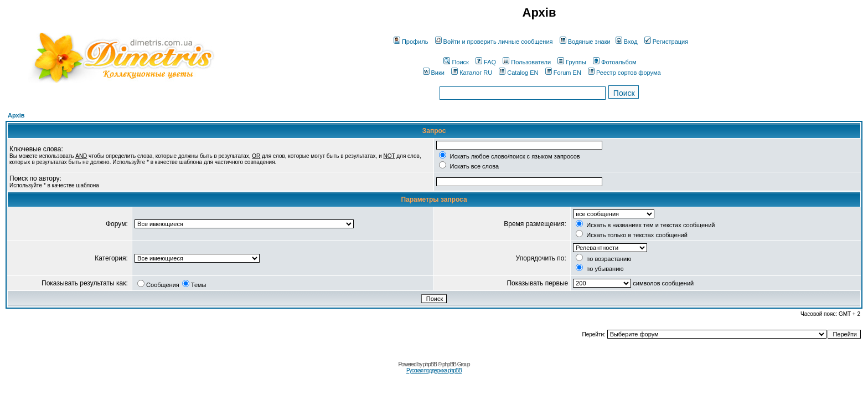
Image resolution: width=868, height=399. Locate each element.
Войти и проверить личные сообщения (494, 42)
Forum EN (563, 73)
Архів (16, 115)
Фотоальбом (615, 62)
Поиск (456, 62)
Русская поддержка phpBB (434, 370)
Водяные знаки (585, 42)
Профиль (411, 42)
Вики (434, 73)
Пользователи (527, 62)
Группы (572, 62)
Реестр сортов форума (624, 73)
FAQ (486, 62)
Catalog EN (518, 73)
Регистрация (666, 42)
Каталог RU (472, 73)
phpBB (430, 364)
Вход (627, 42)
